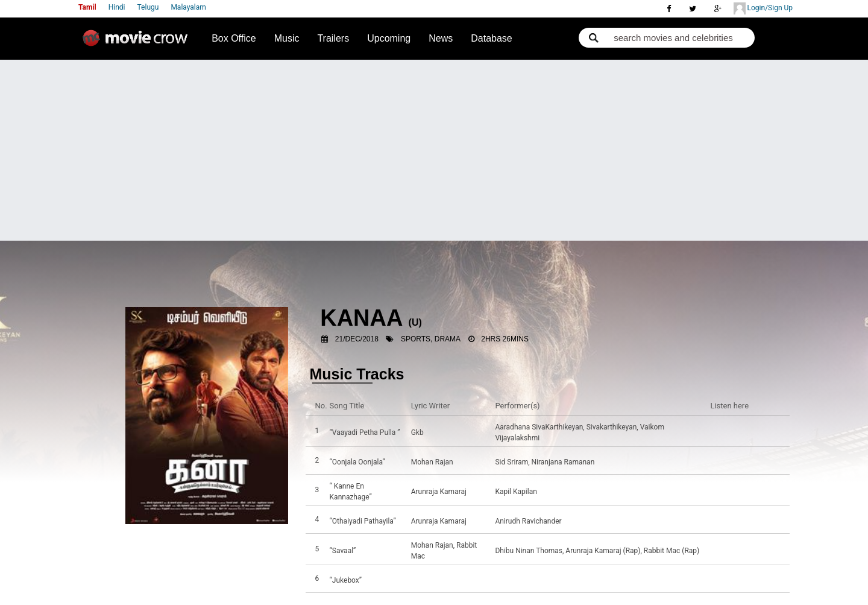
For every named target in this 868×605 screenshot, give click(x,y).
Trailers (333, 38)
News (441, 38)
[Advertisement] (434, 150)
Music (287, 38)
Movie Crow (138, 43)
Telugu (148, 7)
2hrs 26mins (505, 339)
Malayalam (188, 7)
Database (492, 38)
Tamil (87, 7)
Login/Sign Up (763, 8)
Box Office (234, 38)
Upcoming (389, 38)
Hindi (117, 7)
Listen (723, 432)
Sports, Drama (431, 339)
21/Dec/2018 (357, 339)
